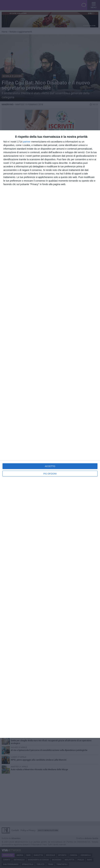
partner (27, 142)
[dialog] (50, 434)
